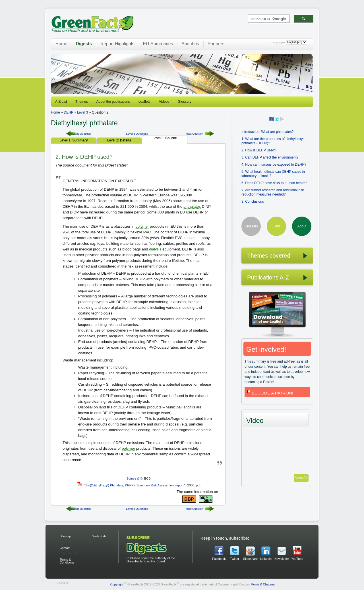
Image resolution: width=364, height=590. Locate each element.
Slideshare (250, 559)
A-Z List (61, 102)
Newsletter (282, 559)
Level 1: (74, 140)
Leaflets (144, 102)
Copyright (117, 584)
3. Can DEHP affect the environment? (270, 157)
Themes (81, 102)
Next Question (195, 134)
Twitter (235, 559)
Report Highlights (117, 44)
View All (301, 478)
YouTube (297, 559)
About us (190, 44)
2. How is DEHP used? (259, 150)
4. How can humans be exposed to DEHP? (274, 165)
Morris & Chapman (263, 584)
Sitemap (65, 536)
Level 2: (119, 140)
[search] (268, 19)
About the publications (113, 102)
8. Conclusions (253, 202)
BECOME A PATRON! (270, 393)
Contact (65, 548)
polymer (142, 226)
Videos (164, 102)
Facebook (219, 559)
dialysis (155, 249)
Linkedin (266, 559)
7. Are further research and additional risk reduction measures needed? (273, 192)
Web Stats (100, 536)
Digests (84, 44)
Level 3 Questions (137, 134)
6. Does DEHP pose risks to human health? (274, 183)
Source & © (134, 478)
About (302, 226)
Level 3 (83, 112)
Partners (216, 44)
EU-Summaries (158, 44)
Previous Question (80, 134)
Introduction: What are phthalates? (267, 132)
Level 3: (165, 138)
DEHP (68, 112)
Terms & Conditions (67, 561)
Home (61, 44)
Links (276, 226)
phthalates (192, 206)
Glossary (184, 102)
